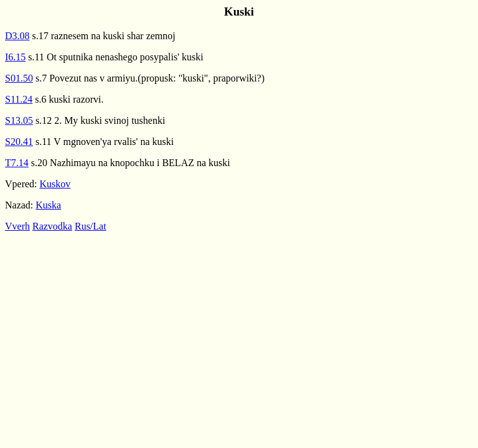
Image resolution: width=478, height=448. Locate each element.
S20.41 (19, 142)
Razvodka (52, 226)
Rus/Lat (91, 226)
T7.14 (17, 163)
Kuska (48, 205)
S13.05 (19, 120)
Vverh (17, 226)
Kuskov (55, 184)
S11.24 (19, 99)
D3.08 (17, 36)
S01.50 (19, 78)
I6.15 (15, 57)
